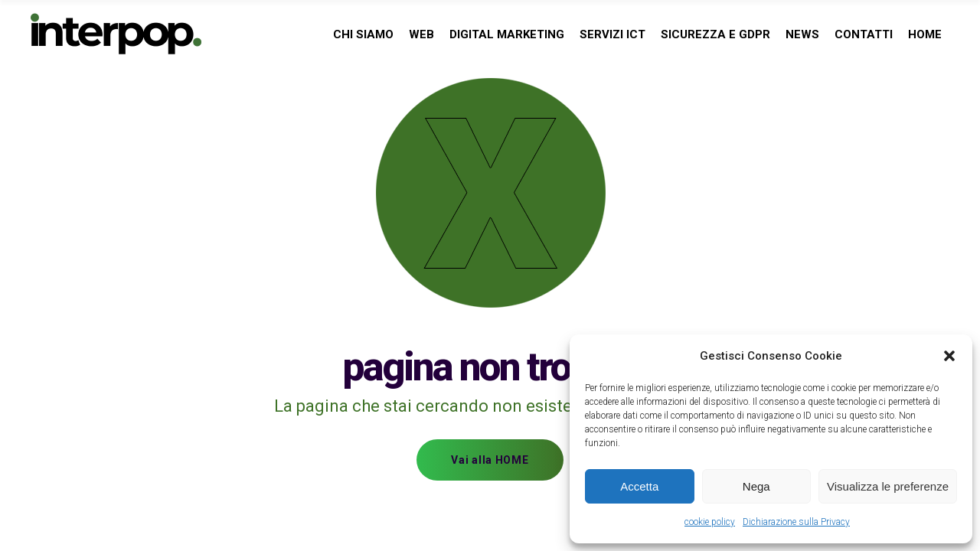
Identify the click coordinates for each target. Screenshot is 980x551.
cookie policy (710, 522)
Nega (756, 486)
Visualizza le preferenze (888, 486)
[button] (949, 356)
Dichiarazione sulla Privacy (796, 522)
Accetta (639, 486)
